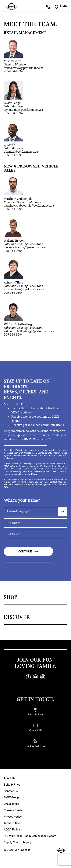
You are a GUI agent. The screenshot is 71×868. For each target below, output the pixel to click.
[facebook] (28, 677)
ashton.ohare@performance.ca (24, 289)
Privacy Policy (13, 817)
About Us (9, 778)
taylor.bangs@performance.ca (23, 110)
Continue (28, 551)
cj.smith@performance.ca (21, 152)
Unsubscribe (11, 804)
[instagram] (43, 677)
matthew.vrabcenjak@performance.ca (29, 206)
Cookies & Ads (13, 810)
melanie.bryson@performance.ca (26, 248)
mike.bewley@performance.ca (24, 68)
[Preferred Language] (35, 512)
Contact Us (11, 791)
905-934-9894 (13, 71)
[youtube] (36, 677)
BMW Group (11, 798)
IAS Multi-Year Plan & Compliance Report (30, 836)
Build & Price (12, 785)
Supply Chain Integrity (17, 843)
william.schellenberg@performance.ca (29, 331)
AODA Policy (12, 830)
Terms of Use (12, 823)
